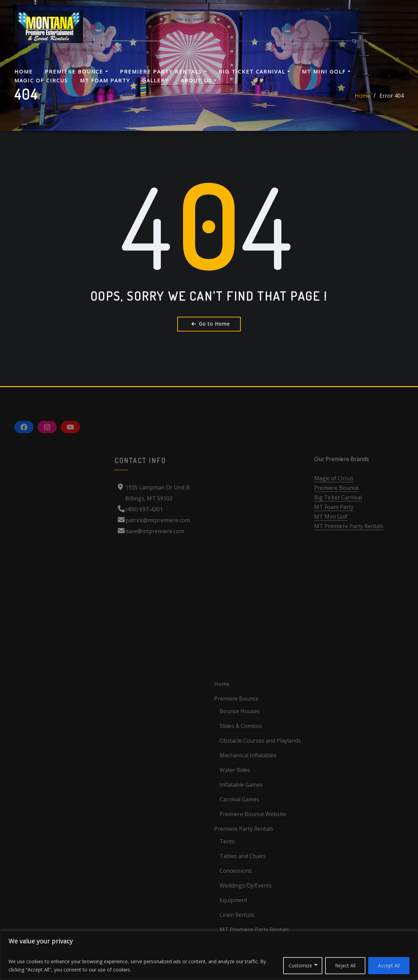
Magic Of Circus (41, 80)
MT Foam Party (105, 80)
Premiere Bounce (76, 71)
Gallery (155, 80)
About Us (199, 80)
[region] (209, 955)
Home (24, 71)
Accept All (389, 965)
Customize (300, 965)
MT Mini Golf (326, 71)
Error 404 (392, 99)
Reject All (345, 965)
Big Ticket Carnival (254, 71)
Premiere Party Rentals (163, 71)
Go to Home (209, 324)
